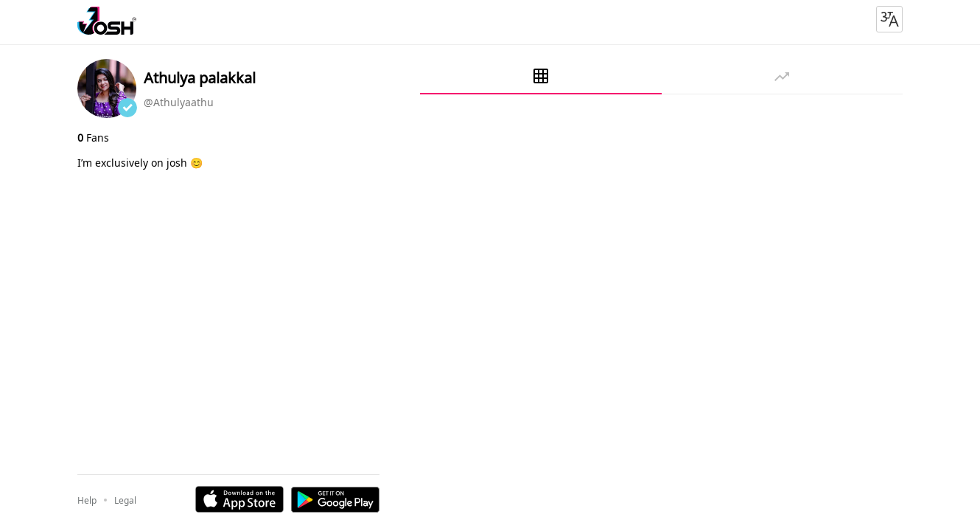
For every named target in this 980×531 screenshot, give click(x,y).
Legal (125, 500)
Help (87, 500)
